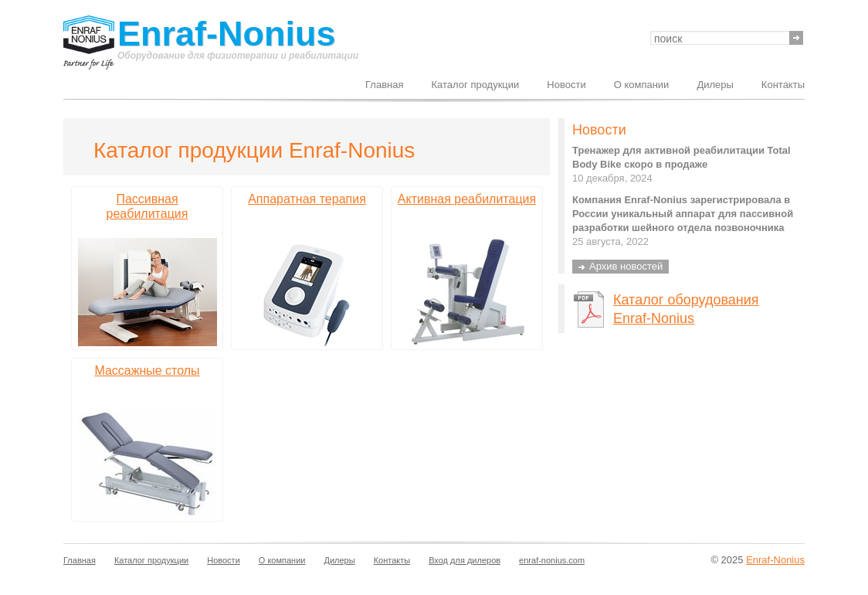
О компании (642, 85)
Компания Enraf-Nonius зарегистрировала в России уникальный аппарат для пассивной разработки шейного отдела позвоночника (683, 214)
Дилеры (715, 85)
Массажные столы (147, 371)
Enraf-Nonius (227, 34)
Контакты (783, 85)
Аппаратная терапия (307, 199)
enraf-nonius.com (552, 560)
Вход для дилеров (465, 560)
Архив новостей (626, 266)
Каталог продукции (476, 85)
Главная (384, 85)
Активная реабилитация (467, 199)
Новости (566, 85)
